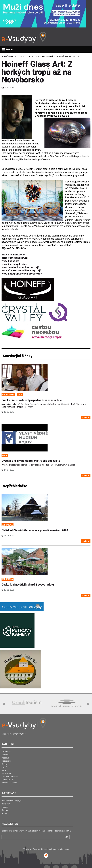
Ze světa (5, 755)
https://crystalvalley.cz (15, 258)
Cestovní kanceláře (10, 776)
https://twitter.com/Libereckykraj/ (21, 270)
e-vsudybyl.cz (8, 734)
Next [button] (88, 704)
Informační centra (9, 783)
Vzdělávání (6, 773)
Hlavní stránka (9, 56)
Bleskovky (6, 804)
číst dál (86, 417)
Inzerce (5, 807)
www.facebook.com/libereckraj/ (20, 267)
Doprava (5, 758)
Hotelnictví (6, 761)
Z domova (6, 752)
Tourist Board (7, 780)
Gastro (5, 764)
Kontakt (5, 810)
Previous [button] (4, 704)
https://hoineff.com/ (13, 255)
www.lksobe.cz (10, 261)
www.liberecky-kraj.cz (14, 264)
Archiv (4, 813)
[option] (27, 703)
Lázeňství (6, 767)
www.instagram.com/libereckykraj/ (22, 274)
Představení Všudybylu (11, 801)
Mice (22, 56)
